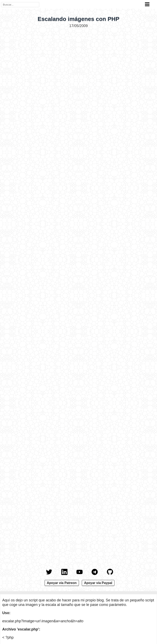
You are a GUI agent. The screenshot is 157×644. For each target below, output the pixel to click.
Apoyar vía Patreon (62, 583)
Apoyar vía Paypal (98, 583)
